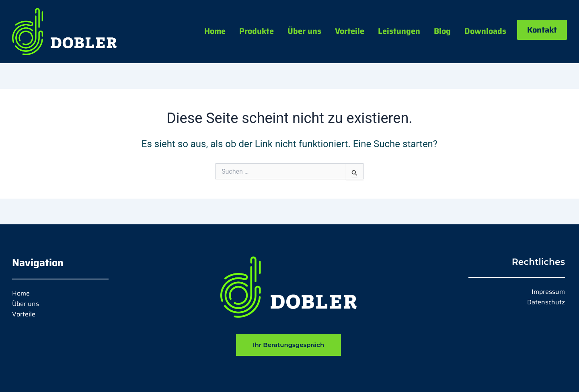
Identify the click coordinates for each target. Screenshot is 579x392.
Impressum (548, 292)
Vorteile (350, 31)
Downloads (485, 31)
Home (215, 31)
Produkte (257, 31)
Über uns (304, 31)
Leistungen (399, 31)
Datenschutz (546, 302)
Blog (442, 31)
